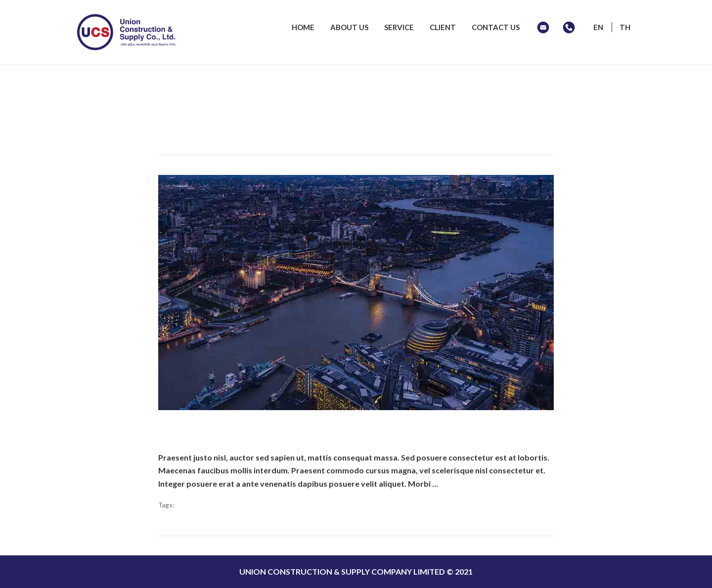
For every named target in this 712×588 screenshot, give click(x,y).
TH (625, 27)
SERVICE (399, 27)
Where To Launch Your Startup (261, 428)
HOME (303, 27)
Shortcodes (194, 505)
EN (598, 27)
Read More (460, 483)
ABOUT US (349, 27)
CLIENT (443, 27)
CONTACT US (496, 27)
